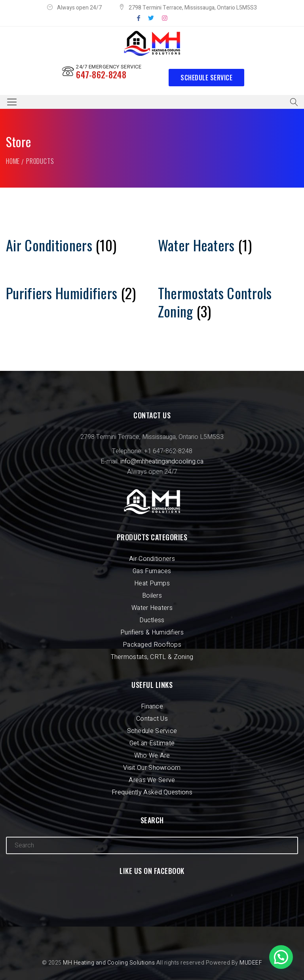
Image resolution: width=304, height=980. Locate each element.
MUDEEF (251, 963)
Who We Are (152, 756)
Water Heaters (152, 608)
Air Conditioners (152, 559)
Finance (152, 707)
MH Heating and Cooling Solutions (109, 963)
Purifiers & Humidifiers (152, 632)
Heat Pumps (152, 583)
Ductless (152, 620)
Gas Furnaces (152, 571)
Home (13, 161)
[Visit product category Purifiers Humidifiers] (76, 293)
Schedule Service (206, 78)
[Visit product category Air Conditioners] (76, 245)
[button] (281, 957)
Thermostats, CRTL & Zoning (152, 657)
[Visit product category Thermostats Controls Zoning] (228, 302)
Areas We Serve (152, 780)
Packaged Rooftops (152, 645)
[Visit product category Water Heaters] (228, 245)
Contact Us (152, 719)
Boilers (152, 596)
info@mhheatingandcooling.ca (162, 462)
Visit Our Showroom (152, 768)
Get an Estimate (152, 743)
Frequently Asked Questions (152, 792)
